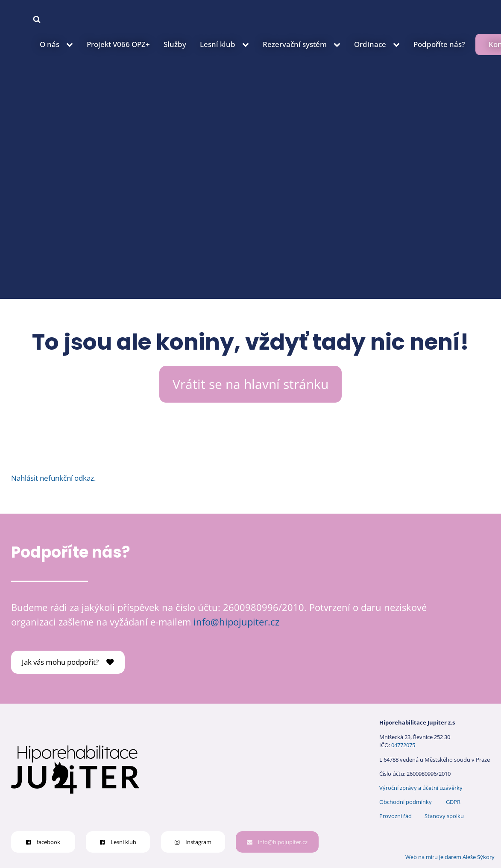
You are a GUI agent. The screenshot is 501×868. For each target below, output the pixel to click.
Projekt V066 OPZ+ (118, 44)
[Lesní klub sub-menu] (247, 44)
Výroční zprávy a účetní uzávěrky (421, 788)
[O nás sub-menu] (71, 44)
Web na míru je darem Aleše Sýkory (450, 857)
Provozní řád (396, 816)
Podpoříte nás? (439, 44)
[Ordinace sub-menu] (398, 44)
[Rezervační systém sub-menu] (339, 44)
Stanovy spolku (444, 816)
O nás (50, 44)
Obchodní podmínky (406, 802)
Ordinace (370, 44)
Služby (175, 44)
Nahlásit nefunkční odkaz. (53, 478)
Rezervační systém (295, 44)
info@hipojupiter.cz (236, 622)
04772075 (403, 745)
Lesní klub (218, 44)
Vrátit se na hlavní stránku (250, 384)
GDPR (453, 802)
